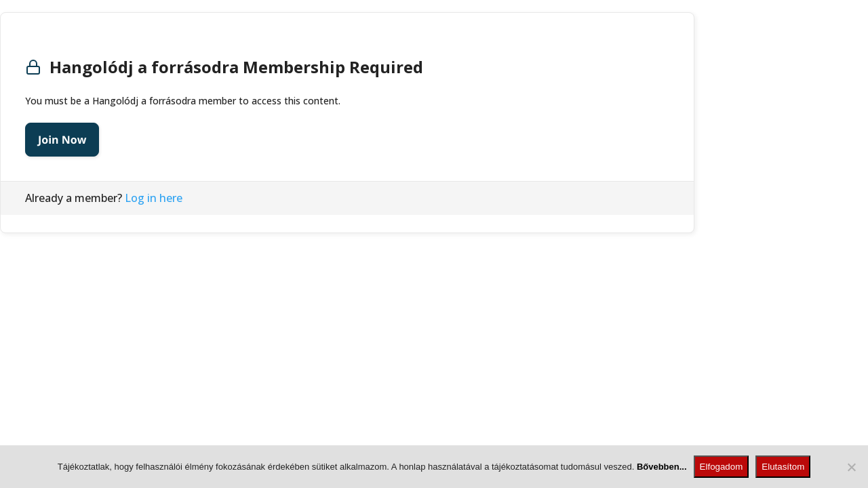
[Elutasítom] (851, 467)
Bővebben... (662, 467)
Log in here (154, 198)
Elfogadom (722, 467)
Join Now (62, 140)
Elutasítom (783, 467)
